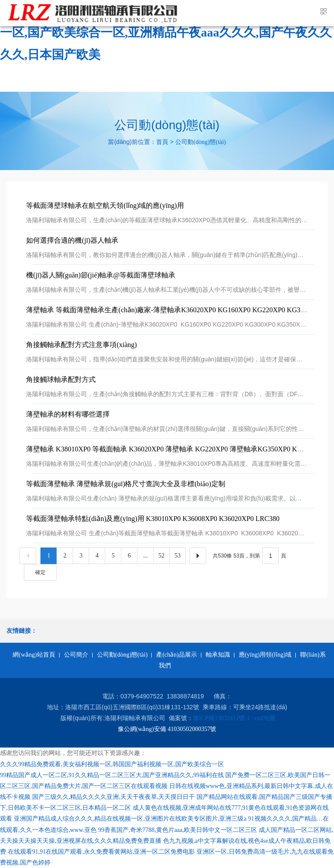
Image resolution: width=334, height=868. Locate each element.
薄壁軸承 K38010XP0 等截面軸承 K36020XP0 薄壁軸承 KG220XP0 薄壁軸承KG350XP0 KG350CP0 (175, 449)
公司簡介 (76, 655)
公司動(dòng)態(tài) (201, 142)
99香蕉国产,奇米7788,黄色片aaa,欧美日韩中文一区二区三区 (178, 830)
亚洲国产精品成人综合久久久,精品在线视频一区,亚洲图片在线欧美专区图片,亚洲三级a (130, 819)
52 (161, 556)
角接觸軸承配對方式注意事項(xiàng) (81, 345)
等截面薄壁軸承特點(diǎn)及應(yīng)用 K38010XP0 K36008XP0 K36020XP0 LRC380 (153, 519)
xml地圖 (264, 718)
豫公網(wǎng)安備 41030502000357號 (167, 729)
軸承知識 (218, 655)
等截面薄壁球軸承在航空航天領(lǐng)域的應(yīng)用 (105, 205)
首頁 (162, 142)
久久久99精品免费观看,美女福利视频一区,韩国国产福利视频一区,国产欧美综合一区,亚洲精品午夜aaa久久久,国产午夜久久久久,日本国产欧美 (166, 33)
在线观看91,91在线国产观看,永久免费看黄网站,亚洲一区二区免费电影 (102, 852)
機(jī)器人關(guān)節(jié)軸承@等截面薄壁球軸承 (101, 275)
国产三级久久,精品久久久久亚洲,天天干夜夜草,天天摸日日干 (114, 797)
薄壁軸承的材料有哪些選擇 (68, 414)
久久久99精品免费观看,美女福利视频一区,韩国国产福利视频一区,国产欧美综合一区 (112, 764)
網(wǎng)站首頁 (34, 655)
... (145, 556)
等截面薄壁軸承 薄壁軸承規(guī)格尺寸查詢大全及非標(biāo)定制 (125, 484)
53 (177, 556)
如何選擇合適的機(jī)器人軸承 (72, 240)
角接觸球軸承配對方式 (61, 379)
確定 (40, 572)
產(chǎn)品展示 (177, 655)
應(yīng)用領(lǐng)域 (265, 655)
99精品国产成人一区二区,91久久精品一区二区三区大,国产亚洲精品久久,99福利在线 (112, 775)
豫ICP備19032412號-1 (222, 718)
